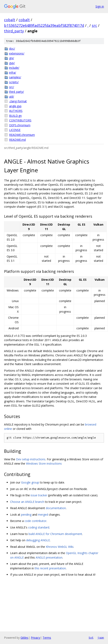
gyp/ (12, 63)
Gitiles (24, 638)
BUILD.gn (15, 116)
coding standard (39, 527)
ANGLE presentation (49, 557)
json (101, 637)
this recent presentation (50, 568)
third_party (14, 31)
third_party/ (17, 92)
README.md (17, 140)
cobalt (10, 20)
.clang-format (18, 101)
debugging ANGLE (38, 540)
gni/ (12, 58)
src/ (12, 87)
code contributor (35, 521)
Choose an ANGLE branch (27, 502)
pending (26, 515)
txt (91, 637)
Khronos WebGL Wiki (60, 547)
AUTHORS (16, 111)
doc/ (12, 49)
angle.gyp (15, 106)
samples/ (15, 77)
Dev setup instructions (31, 459)
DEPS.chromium (20, 125)
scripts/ (14, 82)
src (94, 25)
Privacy (35, 638)
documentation (56, 508)
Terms (47, 638)
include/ (14, 68)
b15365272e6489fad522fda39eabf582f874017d (44, 25)
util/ (12, 97)
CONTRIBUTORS (20, 120)
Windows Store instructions (44, 463)
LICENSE (15, 130)
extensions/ (17, 53)
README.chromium (22, 135)
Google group (30, 482)
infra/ (13, 73)
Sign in (100, 6)
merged (43, 515)
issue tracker (39, 495)
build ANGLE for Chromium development (55, 534)
